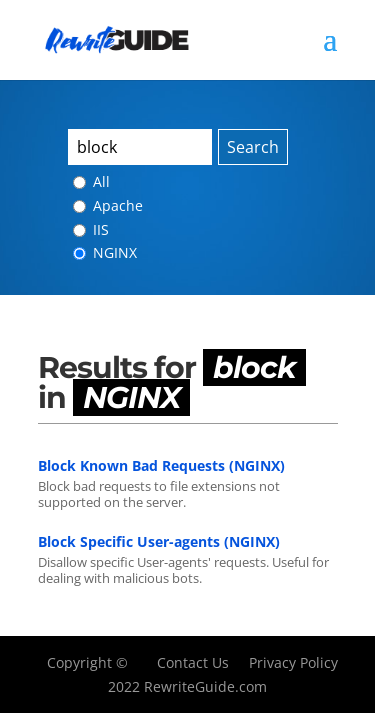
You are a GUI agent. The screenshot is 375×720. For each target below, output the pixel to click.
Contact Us (193, 662)
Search (253, 147)
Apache (108, 205)
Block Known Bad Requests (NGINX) (161, 465)
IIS (91, 229)
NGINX (105, 252)
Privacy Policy (293, 662)
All (91, 181)
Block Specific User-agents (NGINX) (159, 541)
